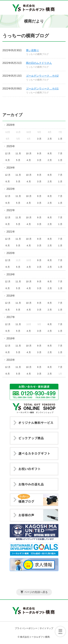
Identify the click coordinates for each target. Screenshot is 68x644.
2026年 (11, 125)
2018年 (11, 296)
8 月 (50, 153)
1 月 (60, 139)
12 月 (8, 153)
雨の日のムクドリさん (39, 63)
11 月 (18, 153)
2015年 (11, 360)
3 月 (39, 139)
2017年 (11, 317)
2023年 (11, 189)
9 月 (39, 153)
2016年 (11, 338)
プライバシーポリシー (26, 628)
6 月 (8, 160)
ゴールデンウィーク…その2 (42, 76)
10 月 (29, 153)
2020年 (11, 253)
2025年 (11, 146)
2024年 (11, 168)
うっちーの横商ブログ (37, 54)
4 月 (29, 160)
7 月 (60, 153)
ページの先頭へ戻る (36, 592)
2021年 (11, 232)
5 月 (18, 160)
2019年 (11, 274)
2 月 (50, 139)
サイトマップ (46, 628)
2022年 (11, 210)
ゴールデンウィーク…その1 (42, 89)
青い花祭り (32, 50)
